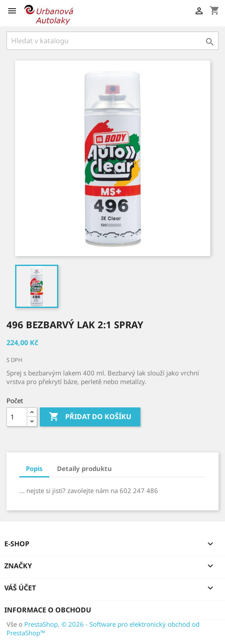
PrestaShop (41, 624)
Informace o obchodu (48, 610)
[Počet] (17, 417)
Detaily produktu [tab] (84, 468)
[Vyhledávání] (112, 41)
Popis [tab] (34, 468)
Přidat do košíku (90, 417)
